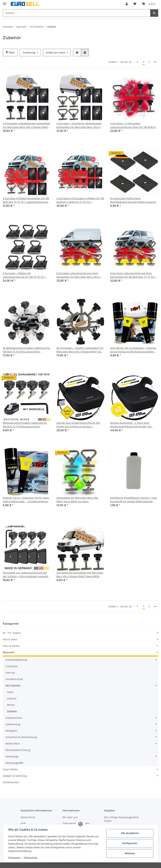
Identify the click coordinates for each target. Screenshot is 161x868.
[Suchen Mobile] (77, 13)
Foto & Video (10, 639)
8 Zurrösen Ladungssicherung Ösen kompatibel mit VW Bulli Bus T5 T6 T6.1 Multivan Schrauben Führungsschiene (133, 275)
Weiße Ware (13, 744)
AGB (23, 823)
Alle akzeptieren (130, 833)
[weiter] (155, 62)
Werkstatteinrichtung (18, 750)
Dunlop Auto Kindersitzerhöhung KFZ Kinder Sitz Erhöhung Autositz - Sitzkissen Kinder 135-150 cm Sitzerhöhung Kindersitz (78, 425)
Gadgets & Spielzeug (15, 776)
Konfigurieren (130, 843)
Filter (10, 53)
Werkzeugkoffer (15, 763)
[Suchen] (154, 13)
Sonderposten (11, 782)
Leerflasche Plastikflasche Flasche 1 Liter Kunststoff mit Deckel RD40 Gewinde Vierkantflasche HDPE (134, 500)
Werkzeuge (12, 756)
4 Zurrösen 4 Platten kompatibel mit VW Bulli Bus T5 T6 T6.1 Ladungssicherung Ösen (26, 200)
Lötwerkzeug (13, 724)
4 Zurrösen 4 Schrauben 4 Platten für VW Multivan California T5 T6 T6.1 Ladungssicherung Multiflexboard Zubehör (80, 200)
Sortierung (29, 53)
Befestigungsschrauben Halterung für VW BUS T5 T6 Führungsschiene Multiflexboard (25, 425)
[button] (127, 4)
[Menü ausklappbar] (5, 2)
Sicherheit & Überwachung (21, 737)
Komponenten (14, 718)
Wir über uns (70, 817)
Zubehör (12, 711)
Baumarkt (9, 652)
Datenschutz (31, 858)
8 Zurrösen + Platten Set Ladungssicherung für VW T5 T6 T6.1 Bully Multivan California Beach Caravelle (27, 275)
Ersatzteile (12, 666)
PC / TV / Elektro (12, 633)
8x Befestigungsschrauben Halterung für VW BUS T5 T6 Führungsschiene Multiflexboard (27, 350)
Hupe (10, 692)
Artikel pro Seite (55, 53)
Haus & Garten (11, 646)
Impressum (15, 858)
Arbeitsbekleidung (16, 660)
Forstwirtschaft (14, 679)
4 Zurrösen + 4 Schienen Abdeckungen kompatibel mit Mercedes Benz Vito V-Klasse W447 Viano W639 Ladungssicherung (79, 125)
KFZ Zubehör (13, 686)
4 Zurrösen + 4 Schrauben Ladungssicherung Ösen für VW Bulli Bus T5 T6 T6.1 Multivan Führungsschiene (134, 125)
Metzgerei (11, 731)
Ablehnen (130, 853)
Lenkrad (12, 698)
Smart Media (10, 769)
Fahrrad (10, 673)
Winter (11, 705)
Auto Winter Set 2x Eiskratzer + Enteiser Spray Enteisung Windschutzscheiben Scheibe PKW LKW (133, 350)
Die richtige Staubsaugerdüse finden (122, 819)
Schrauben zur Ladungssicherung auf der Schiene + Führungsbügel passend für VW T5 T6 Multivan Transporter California (25, 575)
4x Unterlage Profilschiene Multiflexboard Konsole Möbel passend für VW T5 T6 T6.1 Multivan (133, 200)
